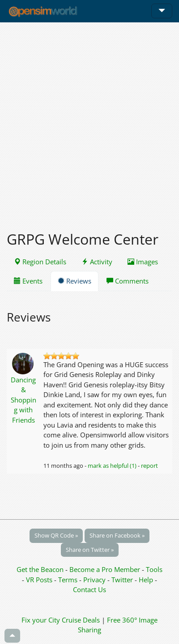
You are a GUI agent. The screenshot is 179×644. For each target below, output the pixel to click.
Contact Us (89, 589)
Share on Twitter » (90, 550)
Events (28, 281)
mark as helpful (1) (112, 466)
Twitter (122, 580)
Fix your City (41, 620)
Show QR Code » (56, 535)
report (149, 466)
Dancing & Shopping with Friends (23, 400)
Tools (154, 569)
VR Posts (40, 580)
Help (146, 580)
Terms (69, 580)
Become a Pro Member (106, 569)
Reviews (75, 281)
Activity (97, 262)
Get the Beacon (40, 569)
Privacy (94, 580)
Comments (128, 281)
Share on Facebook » (117, 535)
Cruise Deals (81, 620)
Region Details (40, 262)
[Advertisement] (89, 122)
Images (143, 262)
